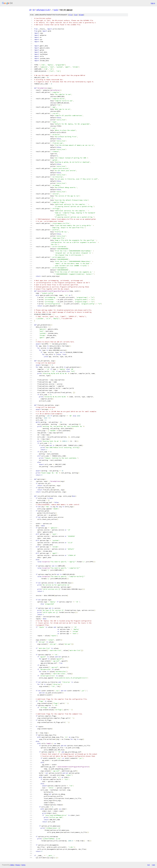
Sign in (153, 3)
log (76, 15)
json (153, 865)
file (70, 15)
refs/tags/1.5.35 (43, 10)
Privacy (18, 865)
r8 (30, 10)
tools (56, 10)
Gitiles (12, 865)
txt (149, 865)
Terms (23, 865)
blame (81, 15)
